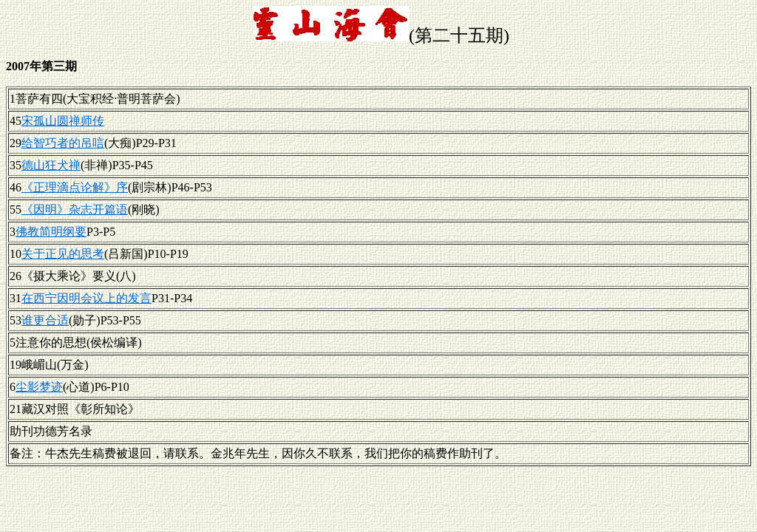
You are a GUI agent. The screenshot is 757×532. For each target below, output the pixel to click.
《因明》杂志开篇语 (75, 209)
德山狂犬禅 (51, 165)
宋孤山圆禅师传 (63, 121)
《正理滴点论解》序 (75, 187)
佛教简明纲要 (51, 232)
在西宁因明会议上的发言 (86, 298)
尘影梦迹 (39, 387)
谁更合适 (45, 320)
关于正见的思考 (63, 254)
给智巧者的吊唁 (63, 143)
